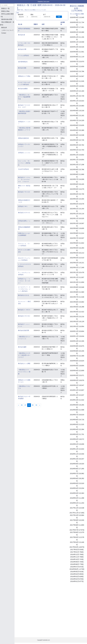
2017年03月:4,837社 (77, 547)
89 (33, 405)
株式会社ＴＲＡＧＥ (24, 192)
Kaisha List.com (43, 2)
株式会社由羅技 (23, 89)
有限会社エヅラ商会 (24, 76)
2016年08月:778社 (77, 564)
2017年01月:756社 (77, 552)
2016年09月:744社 (77, 562)
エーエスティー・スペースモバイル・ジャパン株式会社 (24, 289)
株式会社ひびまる (24, 295)
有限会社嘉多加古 (24, 138)
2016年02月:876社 (77, 579)
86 (22, 405)
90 (36, 405)
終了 (45, 15)
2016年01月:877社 (77, 581)
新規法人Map (5, 11)
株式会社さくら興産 (24, 363)
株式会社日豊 (22, 49)
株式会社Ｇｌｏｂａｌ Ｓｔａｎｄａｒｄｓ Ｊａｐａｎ (24, 179)
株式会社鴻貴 (22, 68)
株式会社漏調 (22, 347)
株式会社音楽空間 (24, 330)
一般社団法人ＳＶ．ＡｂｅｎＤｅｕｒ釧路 (24, 372)
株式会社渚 (21, 35)
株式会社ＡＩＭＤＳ (24, 310)
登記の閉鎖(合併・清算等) (7, 23)
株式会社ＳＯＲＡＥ (24, 213)
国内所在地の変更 (7, 19)
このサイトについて (7, 30)
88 (30, 405)
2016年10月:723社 (77, 559)
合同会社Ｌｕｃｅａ (24, 153)
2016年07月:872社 (77, 567)
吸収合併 (4, 28)
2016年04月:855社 (77, 574)
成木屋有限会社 (23, 62)
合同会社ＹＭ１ (23, 206)
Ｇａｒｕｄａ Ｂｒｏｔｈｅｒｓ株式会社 (24, 163)
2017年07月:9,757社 (77, 530)
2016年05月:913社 (77, 572)
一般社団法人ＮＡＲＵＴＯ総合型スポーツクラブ (24, 355)
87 (25, 405)
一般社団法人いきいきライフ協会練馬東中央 (24, 97)
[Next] (40, 405)
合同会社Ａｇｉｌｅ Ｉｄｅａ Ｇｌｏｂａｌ (25, 281)
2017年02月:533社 (77, 550)
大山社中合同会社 (24, 169)
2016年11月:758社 (77, 557)
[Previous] (19, 405)
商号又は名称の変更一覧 (7, 15)
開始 (32, 15)
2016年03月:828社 (77, 577)
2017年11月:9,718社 (77, 513)
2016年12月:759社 (77, 554)
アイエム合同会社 (24, 55)
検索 (59, 17)
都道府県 (21, 15)
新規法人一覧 (5, 8)
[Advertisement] (8, 44)
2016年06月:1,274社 (77, 569)
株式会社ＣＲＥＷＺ (24, 316)
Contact (4, 33)
